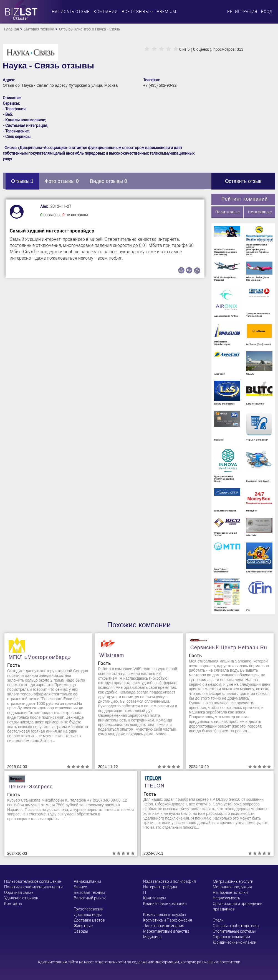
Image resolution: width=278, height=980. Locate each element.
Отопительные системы (234, 931)
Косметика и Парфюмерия (168, 920)
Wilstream (112, 655)
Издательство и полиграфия (170, 881)
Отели (218, 920)
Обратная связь (19, 892)
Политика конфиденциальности (33, 887)
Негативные (260, 212)
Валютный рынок (90, 898)
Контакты (13, 904)
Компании (106, 12)
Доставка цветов (89, 920)
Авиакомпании (87, 881)
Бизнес (80, 887)
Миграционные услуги (233, 881)
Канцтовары (155, 898)
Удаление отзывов (21, 898)
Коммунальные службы (165, 915)
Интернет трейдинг (161, 887)
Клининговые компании (165, 904)
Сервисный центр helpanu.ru (229, 648)
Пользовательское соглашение (32, 881)
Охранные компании (231, 937)
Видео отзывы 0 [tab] (108, 181)
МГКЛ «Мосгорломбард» (40, 657)
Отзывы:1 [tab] (22, 181)
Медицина (152, 937)
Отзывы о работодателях (236, 926)
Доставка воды (88, 915)
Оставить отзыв (243, 181)
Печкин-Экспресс (31, 787)
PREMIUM (166, 12)
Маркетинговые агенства (166, 931)
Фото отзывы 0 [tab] (62, 181)
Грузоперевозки (89, 909)
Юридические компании (235, 942)
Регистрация (242, 12)
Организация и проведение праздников (237, 906)
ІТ (145, 892)
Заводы (81, 931)
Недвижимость (226, 898)
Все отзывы (137, 12)
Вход (267, 12)
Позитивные (228, 212)
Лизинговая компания (164, 926)
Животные (83, 926)
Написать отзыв (71, 12)
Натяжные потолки (230, 892)
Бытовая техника (39, 29)
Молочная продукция (232, 887)
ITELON (155, 786)
